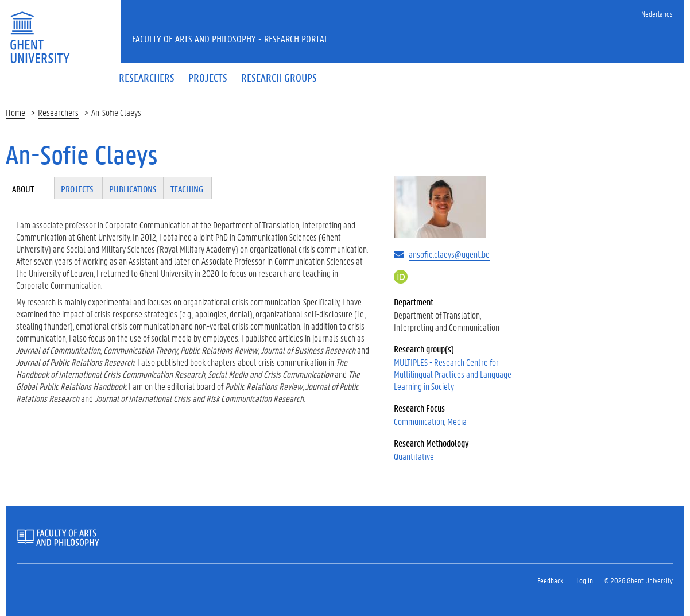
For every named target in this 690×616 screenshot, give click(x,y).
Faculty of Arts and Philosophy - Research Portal (230, 38)
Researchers (58, 112)
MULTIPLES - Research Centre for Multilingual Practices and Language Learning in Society (453, 374)
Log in (585, 580)
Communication (419, 421)
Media (457, 421)
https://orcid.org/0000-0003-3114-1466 (401, 277)
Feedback (550, 580)
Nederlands (657, 13)
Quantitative (414, 456)
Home (15, 112)
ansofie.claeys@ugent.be (449, 254)
